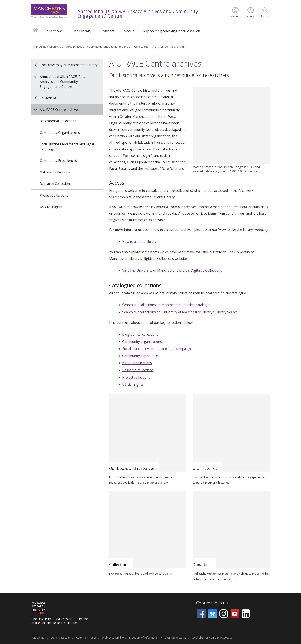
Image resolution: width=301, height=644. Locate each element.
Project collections (136, 377)
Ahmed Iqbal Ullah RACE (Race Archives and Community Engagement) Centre (138, 13)
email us (120, 213)
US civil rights (133, 384)
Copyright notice (86, 638)
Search (265, 16)
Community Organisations (60, 133)
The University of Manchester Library (69, 65)
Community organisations (142, 342)
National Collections (55, 172)
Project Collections (54, 195)
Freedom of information (144, 638)
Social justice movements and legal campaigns (157, 349)
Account (235, 16)
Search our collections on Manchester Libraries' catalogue (166, 305)
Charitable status (176, 638)
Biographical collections (140, 334)
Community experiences (141, 356)
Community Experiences (58, 161)
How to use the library (139, 242)
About (129, 31)
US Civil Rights (51, 207)
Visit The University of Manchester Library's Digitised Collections (172, 270)
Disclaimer (39, 638)
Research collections (138, 370)
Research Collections (56, 184)
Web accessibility (113, 638)
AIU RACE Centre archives (168, 47)
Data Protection (61, 638)
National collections (137, 363)
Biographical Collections (58, 121)
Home (36, 30)
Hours (251, 16)
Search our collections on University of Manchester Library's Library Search (180, 312)
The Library (82, 31)
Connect (107, 31)
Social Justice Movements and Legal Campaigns (67, 147)
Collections (54, 31)
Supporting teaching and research (172, 31)
